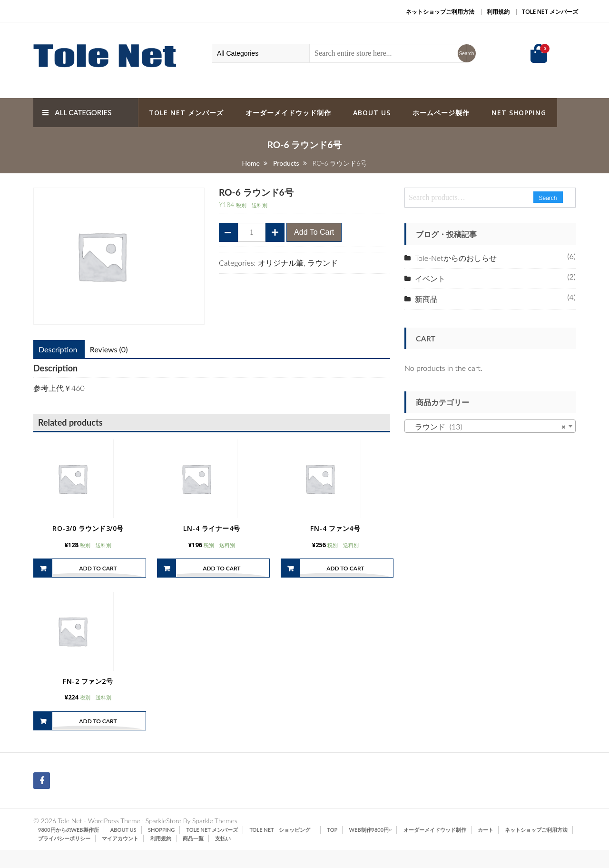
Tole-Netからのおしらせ (456, 258)
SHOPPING (161, 848)
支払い (223, 856)
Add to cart (314, 232)
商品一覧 (193, 856)
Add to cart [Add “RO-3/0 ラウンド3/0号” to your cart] (98, 577)
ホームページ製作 (441, 113)
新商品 (426, 299)
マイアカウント (120, 856)
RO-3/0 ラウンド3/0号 (88, 537)
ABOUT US (372, 113)
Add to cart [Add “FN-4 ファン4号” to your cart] (345, 577)
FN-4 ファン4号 (335, 537)
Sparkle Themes (215, 839)
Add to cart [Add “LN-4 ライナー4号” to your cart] (221, 577)
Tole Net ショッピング (282, 848)
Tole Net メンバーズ (550, 12)
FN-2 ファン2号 (88, 699)
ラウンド (323, 263)
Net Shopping (519, 113)
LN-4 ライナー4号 (212, 537)
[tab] (58, 349)
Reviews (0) (109, 349)
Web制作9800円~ (371, 848)
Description (58, 349)
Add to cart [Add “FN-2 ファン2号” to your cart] (98, 739)
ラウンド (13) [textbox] (487, 427)
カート (486, 848)
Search (548, 198)
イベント (430, 278)
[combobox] (490, 426)
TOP (333, 848)
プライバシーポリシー (64, 856)
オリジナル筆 (281, 263)
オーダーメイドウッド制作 (288, 113)
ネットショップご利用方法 (440, 12)
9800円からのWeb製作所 (69, 848)
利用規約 (498, 12)
